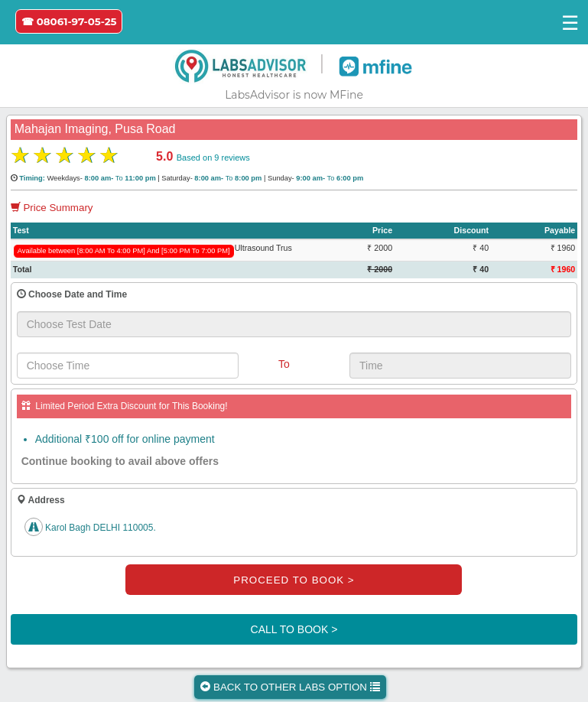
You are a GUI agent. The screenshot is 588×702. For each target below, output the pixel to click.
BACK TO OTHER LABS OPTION (290, 687)
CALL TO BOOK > (294, 629)
